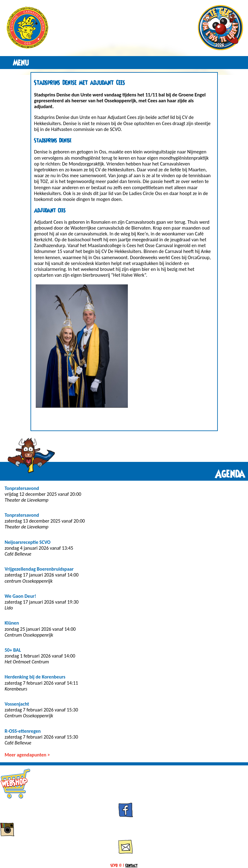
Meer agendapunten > (27, 755)
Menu (21, 63)
